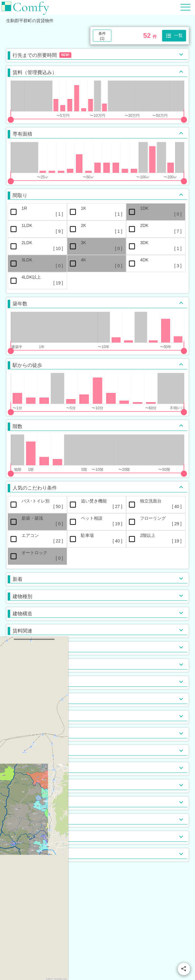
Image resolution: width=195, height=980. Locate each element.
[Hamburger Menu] (185, 7)
